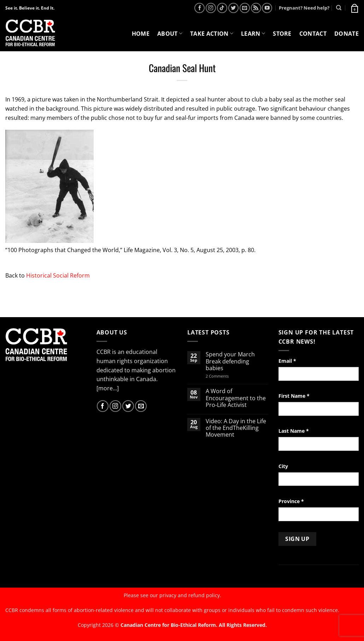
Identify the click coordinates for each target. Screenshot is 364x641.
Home (141, 34)
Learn (253, 34)
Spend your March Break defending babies (230, 361)
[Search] (339, 8)
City (283, 466)
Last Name (294, 431)
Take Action (212, 34)
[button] (354, 8)
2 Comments (226, 376)
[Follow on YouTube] (267, 8)
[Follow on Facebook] (199, 8)
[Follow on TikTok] (222, 8)
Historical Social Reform (58, 275)
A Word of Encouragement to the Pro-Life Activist (236, 398)
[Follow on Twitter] (233, 8)
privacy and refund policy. (190, 595)
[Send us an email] (245, 8)
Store (282, 34)
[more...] (108, 388)
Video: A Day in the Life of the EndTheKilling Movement (236, 428)
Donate (347, 34)
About (170, 34)
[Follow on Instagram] (211, 8)
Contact (313, 34)
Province (291, 501)
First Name (294, 396)
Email (287, 361)
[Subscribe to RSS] (256, 8)
